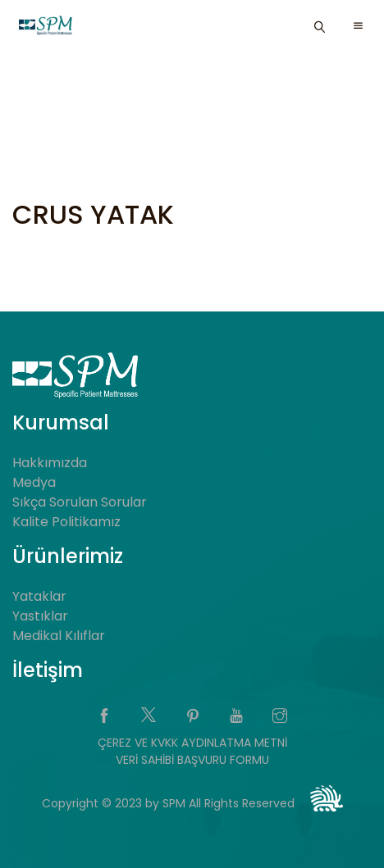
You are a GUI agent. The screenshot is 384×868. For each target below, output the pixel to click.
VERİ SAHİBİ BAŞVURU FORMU (192, 760)
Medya (34, 482)
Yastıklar (40, 616)
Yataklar (39, 596)
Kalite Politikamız (66, 522)
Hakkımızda (50, 463)
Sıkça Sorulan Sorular (80, 502)
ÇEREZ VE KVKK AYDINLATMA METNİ (192, 743)
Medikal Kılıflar (59, 636)
